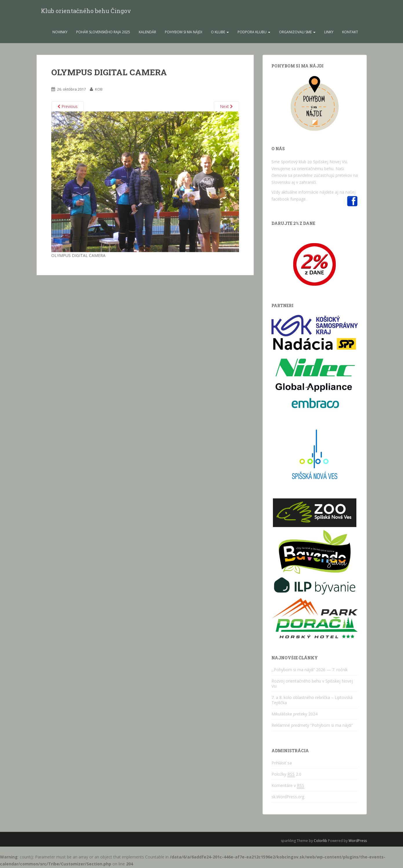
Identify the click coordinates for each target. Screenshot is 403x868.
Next (226, 107)
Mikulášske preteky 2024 (294, 715)
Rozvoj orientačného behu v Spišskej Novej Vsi (312, 684)
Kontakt (350, 33)
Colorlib (320, 842)
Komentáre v (288, 786)
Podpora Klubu (254, 33)
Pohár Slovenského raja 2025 (103, 33)
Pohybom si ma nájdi (184, 33)
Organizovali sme (297, 33)
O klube (220, 33)
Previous (68, 107)
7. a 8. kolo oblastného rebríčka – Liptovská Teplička (312, 701)
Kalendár (147, 33)
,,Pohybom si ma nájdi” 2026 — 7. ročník (310, 670)
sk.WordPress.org (288, 798)
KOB (99, 90)
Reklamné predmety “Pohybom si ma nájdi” (312, 726)
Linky (329, 33)
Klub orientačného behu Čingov (86, 11)
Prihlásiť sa (282, 764)
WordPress (358, 842)
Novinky (60, 33)
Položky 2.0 (286, 775)
